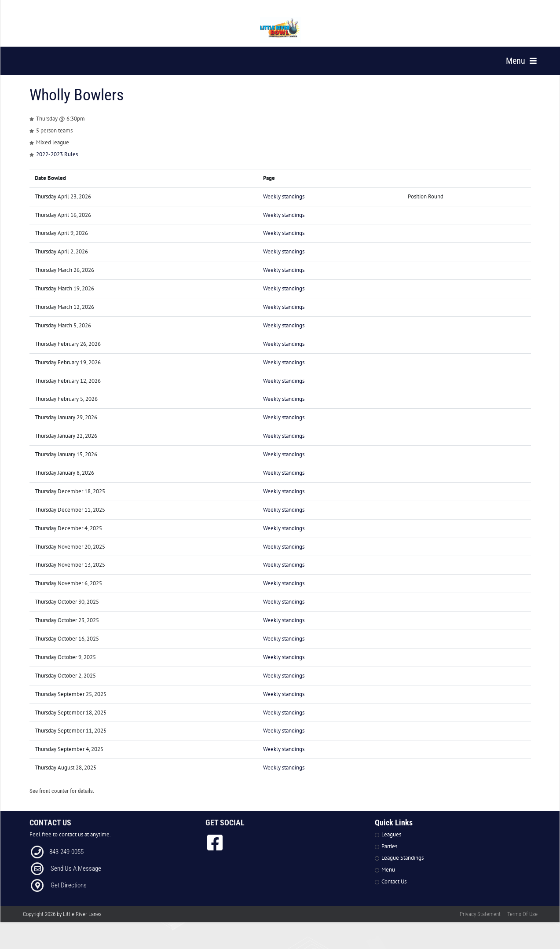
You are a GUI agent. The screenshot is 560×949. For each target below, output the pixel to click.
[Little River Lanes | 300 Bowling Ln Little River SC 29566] (281, 30)
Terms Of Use (522, 925)
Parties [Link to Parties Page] (389, 858)
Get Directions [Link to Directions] (69, 896)
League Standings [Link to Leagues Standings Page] (403, 869)
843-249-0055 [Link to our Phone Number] (66, 863)
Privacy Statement (480, 925)
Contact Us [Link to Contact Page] (394, 893)
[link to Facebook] (215, 854)
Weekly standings (284, 208)
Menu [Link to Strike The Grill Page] (388, 881)
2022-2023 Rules (57, 166)
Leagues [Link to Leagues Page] (391, 846)
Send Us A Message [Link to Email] (76, 879)
